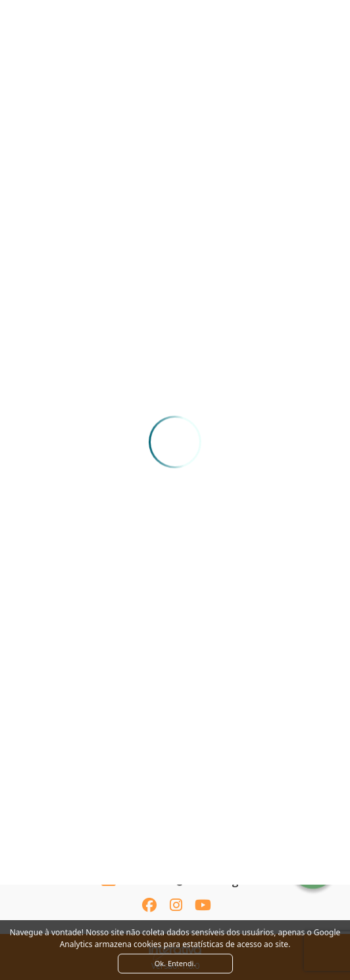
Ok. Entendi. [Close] (175, 963)
